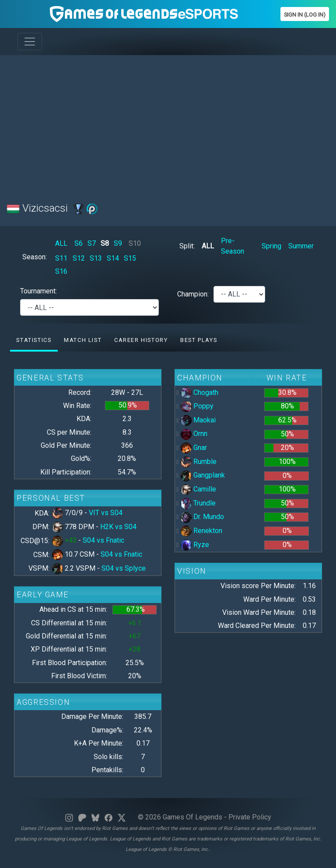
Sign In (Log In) (305, 15)
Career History (141, 340)
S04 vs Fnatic (103, 540)
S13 (96, 258)
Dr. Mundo (202, 517)
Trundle (198, 503)
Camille (198, 489)
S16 (61, 271)
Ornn (194, 434)
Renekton (201, 531)
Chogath (199, 392)
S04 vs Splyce (124, 568)
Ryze (195, 545)
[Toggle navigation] (30, 42)
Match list (83, 340)
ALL (61, 243)
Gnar (194, 448)
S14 (113, 258)
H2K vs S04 (118, 527)
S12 (79, 258)
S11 (61, 258)
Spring (271, 246)
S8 (105, 243)
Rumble (199, 462)
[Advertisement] (168, 123)
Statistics (34, 340)
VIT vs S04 (106, 513)
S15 (130, 258)
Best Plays (199, 340)
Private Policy (250, 817)
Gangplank (203, 475)
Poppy (197, 406)
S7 (92, 243)
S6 (79, 243)
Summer (301, 246)
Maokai (198, 420)
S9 (118, 243)
